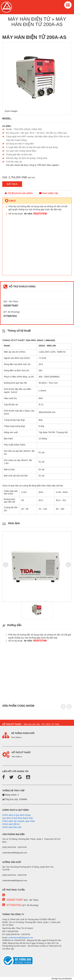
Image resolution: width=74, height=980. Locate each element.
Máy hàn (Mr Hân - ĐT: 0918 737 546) (41, 724)
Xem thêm (16, 737)
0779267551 (14, 905)
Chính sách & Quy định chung (16, 815)
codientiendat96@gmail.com (21, 938)
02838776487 (15, 900)
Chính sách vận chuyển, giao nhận (19, 821)
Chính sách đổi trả (11, 824)
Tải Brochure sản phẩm (19, 193)
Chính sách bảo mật (12, 827)
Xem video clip (49, 193)
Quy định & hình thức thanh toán (18, 818)
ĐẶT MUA (12, 184)
